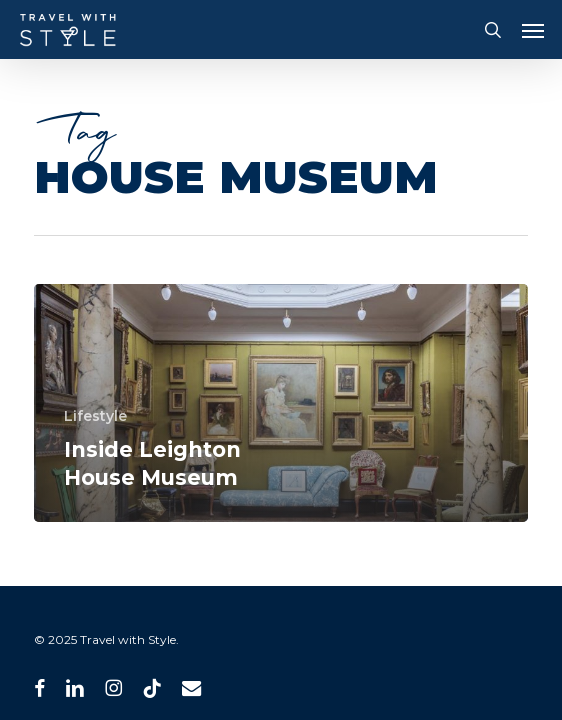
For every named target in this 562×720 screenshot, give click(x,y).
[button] (533, 30)
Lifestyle (95, 416)
